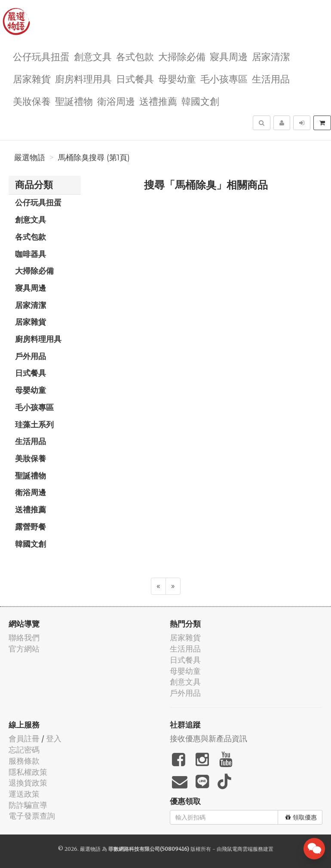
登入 (54, 739)
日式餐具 (135, 78)
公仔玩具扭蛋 (41, 56)
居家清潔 (271, 56)
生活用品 (271, 78)
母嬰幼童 (177, 78)
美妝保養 (32, 101)
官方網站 (24, 649)
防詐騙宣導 (28, 805)
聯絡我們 (24, 638)
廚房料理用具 (83, 78)
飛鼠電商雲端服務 (242, 849)
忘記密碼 (24, 750)
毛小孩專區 (224, 78)
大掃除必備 (182, 56)
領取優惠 (301, 817)
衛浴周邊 (116, 101)
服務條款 (24, 761)
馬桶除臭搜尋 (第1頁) (94, 158)
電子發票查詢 (32, 816)
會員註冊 (24, 739)
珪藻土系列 (34, 424)
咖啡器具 (31, 254)
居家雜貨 (32, 78)
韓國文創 (200, 101)
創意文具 (93, 56)
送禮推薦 (158, 101)
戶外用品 (31, 356)
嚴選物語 (30, 158)
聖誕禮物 (74, 101)
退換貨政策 (28, 783)
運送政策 (24, 794)
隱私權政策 (28, 772)
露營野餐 (31, 527)
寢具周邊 (229, 56)
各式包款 (135, 56)
